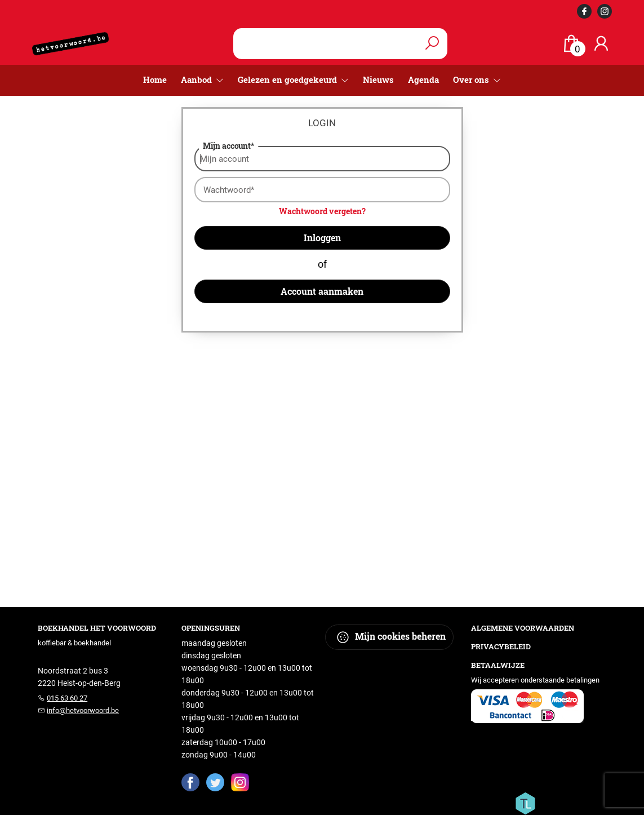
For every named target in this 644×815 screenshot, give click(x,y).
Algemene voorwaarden (523, 628)
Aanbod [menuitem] (197, 79)
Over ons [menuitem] (472, 79)
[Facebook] (190, 782)
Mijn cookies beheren (391, 637)
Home (155, 79)
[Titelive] (525, 803)
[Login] (601, 44)
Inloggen (322, 238)
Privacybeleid (501, 646)
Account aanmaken (322, 291)
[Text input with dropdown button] (333, 44)
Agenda (423, 79)
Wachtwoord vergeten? (322, 211)
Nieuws (378, 79)
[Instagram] (240, 782)
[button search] (432, 44)
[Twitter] (215, 782)
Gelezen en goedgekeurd (288, 79)
